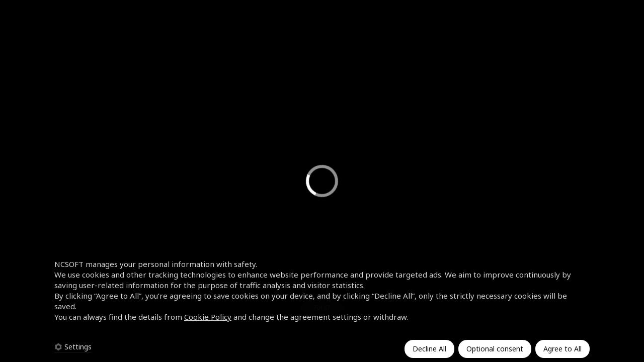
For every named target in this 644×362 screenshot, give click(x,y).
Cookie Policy (208, 317)
